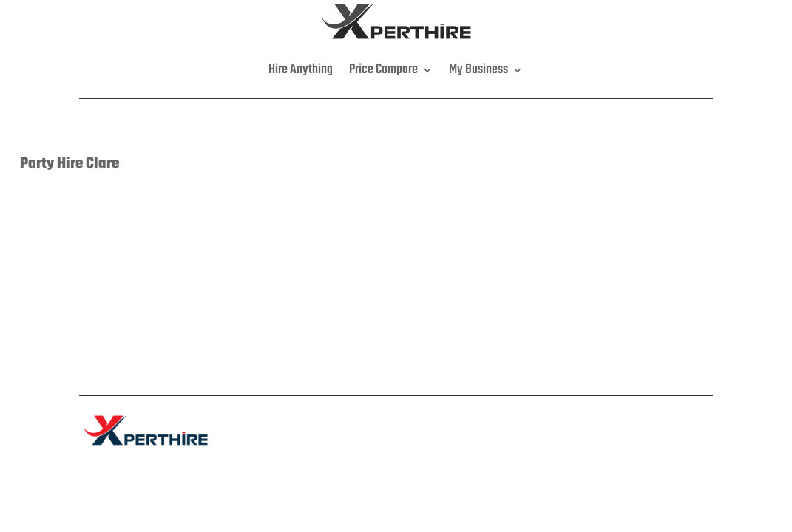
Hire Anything (301, 70)
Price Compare (383, 70)
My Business (478, 70)
